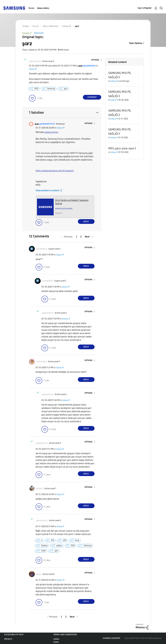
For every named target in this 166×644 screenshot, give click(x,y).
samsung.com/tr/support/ (64, 208)
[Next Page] (89, 237)
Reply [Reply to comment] (86, 222)
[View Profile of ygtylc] (39, 574)
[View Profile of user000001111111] (47, 124)
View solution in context (47, 190)
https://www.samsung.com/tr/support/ (55, 171)
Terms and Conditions (65, 635)
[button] (96, 60)
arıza (77, 540)
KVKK (56, 642)
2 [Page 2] (81, 237)
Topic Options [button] (136, 43)
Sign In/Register (145, 8)
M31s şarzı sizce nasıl (121, 148)
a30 (65, 540)
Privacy (8, 639)
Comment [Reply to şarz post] (92, 97)
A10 (53, 540)
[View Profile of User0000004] (89, 66)
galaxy (59, 546)
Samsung (51, 89)
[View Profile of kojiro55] (40, 489)
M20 (36, 89)
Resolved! (39, 33)
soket (43, 551)
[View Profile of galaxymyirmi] (35, 61)
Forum (31, 8)
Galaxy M (33, 69)
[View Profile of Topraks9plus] (42, 249)
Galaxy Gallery (43, 8)
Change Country (112, 638)
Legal (56, 639)
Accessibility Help (14, 635)
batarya (44, 546)
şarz (66, 89)
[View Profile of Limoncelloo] (41, 362)
